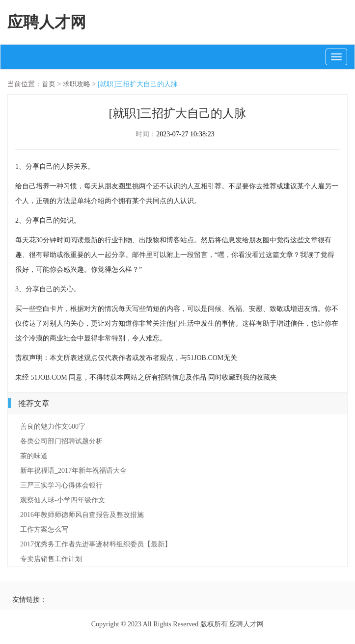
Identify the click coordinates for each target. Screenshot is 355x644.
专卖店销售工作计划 (51, 559)
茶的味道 (34, 456)
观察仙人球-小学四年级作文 (63, 500)
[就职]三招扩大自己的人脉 (138, 84)
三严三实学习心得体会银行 (61, 485)
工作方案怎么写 (44, 529)
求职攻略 (77, 84)
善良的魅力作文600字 (53, 426)
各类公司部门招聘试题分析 (61, 441)
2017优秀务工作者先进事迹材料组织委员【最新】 (96, 544)
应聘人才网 (47, 22)
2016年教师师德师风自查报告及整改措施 (82, 515)
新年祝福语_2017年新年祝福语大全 (73, 471)
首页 (49, 84)
